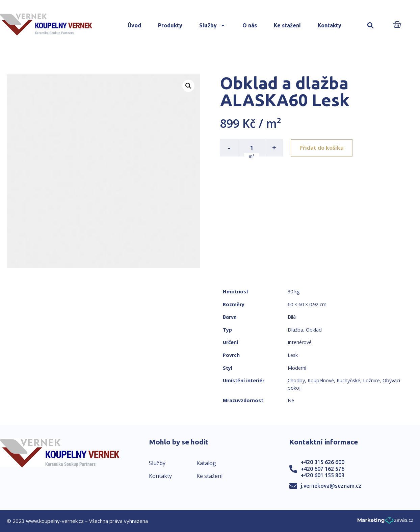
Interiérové (300, 342)
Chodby (296, 380)
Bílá (292, 317)
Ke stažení (287, 25)
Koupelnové (321, 380)
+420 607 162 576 (323, 469)
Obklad (314, 330)
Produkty (170, 25)
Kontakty (330, 25)
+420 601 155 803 (323, 475)
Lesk (293, 355)
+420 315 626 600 (323, 462)
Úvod (134, 25)
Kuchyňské (348, 380)
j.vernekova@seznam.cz (331, 486)
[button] (371, 26)
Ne (291, 400)
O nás (250, 25)
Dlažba (295, 330)
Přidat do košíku (322, 148)
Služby (212, 25)
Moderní (297, 368)
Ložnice (371, 380)
